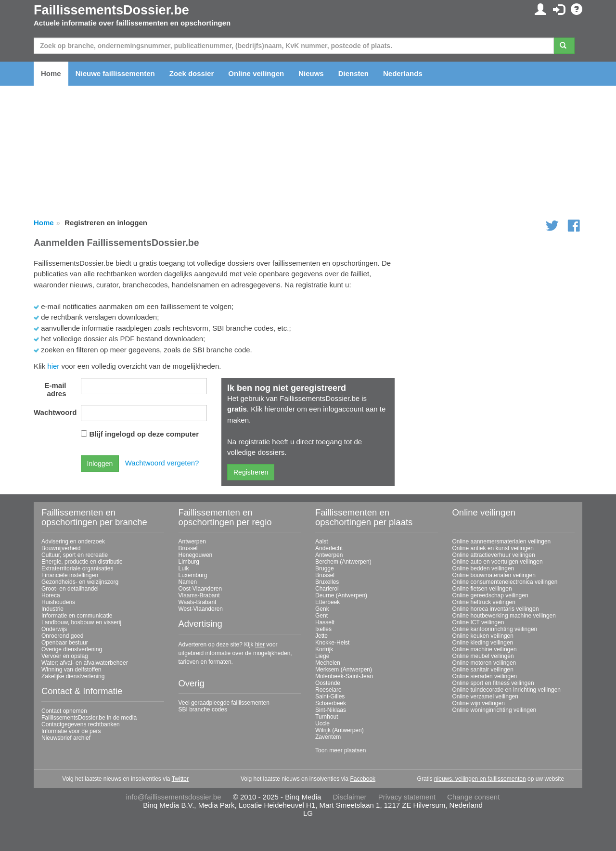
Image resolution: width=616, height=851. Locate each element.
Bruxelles (327, 582)
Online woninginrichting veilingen (494, 710)
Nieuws (311, 73)
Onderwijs (54, 629)
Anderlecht (329, 548)
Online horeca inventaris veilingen (496, 609)
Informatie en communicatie (77, 616)
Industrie (52, 609)
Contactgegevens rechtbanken (81, 724)
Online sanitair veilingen (483, 670)
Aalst (322, 542)
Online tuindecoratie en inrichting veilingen (507, 690)
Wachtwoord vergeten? (162, 463)
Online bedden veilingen (483, 568)
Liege (322, 656)
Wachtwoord (54, 412)
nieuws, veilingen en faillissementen (480, 779)
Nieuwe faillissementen (115, 73)
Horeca (51, 595)
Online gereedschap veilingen (490, 595)
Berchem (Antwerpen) (343, 562)
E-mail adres (55, 389)
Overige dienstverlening (72, 649)
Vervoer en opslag (65, 656)
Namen (188, 582)
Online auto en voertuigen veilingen (498, 562)
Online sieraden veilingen (485, 676)
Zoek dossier (192, 73)
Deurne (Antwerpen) (341, 595)
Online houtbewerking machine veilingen (504, 616)
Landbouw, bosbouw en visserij (81, 622)
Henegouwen (196, 555)
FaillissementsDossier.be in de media (89, 718)
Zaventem (328, 737)
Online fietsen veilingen (482, 589)
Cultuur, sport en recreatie (75, 555)
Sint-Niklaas (331, 710)
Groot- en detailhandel (70, 589)
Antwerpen (192, 542)
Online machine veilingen (485, 649)
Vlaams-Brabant (199, 595)
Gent (321, 616)
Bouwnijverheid (61, 548)
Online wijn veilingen (479, 703)
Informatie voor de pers (71, 731)
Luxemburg (193, 575)
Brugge (325, 568)
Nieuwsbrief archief (66, 738)
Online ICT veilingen (478, 622)
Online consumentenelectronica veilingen (505, 582)
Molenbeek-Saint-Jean (344, 676)
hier (53, 366)
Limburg (189, 562)
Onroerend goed (62, 636)
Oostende (328, 683)
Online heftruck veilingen (484, 602)
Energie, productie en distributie (82, 562)
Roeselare (328, 690)
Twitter (180, 779)
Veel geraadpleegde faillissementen (224, 703)
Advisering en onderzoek (73, 542)
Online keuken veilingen (483, 636)
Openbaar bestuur (65, 643)
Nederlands (403, 73)
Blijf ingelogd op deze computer (144, 434)
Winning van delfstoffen (71, 670)
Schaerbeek (331, 703)
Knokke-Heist (332, 643)
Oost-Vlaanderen (200, 589)
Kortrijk (324, 649)
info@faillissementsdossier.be (174, 797)
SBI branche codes (203, 709)
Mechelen (328, 663)
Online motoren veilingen (484, 663)
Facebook (363, 779)
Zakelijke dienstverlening (73, 676)
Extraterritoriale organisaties (77, 568)
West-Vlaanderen (201, 609)
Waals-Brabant (198, 602)
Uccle (322, 723)
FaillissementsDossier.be (111, 10)
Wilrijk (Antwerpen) (340, 730)
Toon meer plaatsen (340, 750)
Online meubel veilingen (483, 656)
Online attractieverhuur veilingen (494, 555)
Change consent (473, 797)
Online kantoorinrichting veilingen (495, 629)
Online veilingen (256, 73)
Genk (322, 609)
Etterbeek (327, 602)
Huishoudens (58, 602)
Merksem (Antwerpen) (344, 670)
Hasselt (325, 622)
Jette (321, 636)
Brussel (188, 548)
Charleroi (327, 589)
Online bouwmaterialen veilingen (494, 575)
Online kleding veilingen (483, 643)
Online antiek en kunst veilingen (493, 548)
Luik (184, 568)
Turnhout (327, 717)
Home (51, 73)
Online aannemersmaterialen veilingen (502, 542)
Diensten (353, 73)
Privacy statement (407, 797)
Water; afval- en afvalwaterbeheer (85, 663)
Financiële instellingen (70, 575)
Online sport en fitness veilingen (493, 683)
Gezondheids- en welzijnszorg (80, 582)
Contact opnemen (64, 711)
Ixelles (323, 629)
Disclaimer (350, 797)
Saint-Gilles (330, 696)
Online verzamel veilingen (485, 696)
